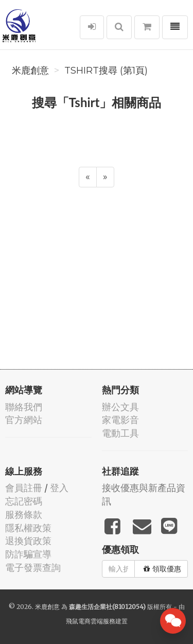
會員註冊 (24, 488)
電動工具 (120, 433)
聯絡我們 (24, 407)
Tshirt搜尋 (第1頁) (106, 71)
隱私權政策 (28, 528)
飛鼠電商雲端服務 (91, 621)
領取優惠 (162, 569)
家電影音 (120, 420)
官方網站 (24, 420)
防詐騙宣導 (28, 554)
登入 (59, 488)
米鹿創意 (30, 71)
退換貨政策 (28, 541)
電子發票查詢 (33, 568)
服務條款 (24, 515)
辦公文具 (120, 407)
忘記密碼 (24, 501)
